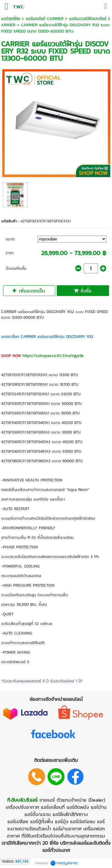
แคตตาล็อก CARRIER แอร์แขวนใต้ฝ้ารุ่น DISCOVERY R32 (47, 337)
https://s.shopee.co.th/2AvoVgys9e (53, 356)
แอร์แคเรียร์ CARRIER (45, 19)
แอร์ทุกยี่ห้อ (11, 19)
